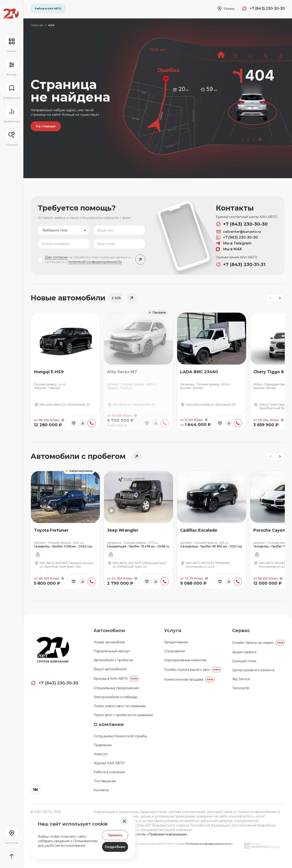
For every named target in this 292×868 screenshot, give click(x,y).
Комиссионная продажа (189, 679)
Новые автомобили (109, 642)
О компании (109, 724)
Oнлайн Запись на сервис (258, 643)
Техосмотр (241, 688)
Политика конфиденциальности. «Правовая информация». (141, 834)
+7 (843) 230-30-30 (242, 224)
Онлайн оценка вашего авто (193, 670)
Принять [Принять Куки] (115, 835)
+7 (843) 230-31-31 (241, 264)
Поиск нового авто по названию (120, 706)
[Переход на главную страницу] (11, 14)
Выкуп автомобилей (110, 669)
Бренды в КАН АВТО (116, 679)
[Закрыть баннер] (124, 821)
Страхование (175, 651)
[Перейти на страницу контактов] (12, 836)
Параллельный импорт (112, 651)
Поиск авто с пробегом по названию (123, 715)
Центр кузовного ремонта (253, 670)
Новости (101, 754)
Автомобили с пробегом (113, 660)
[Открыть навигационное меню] (12, 44)
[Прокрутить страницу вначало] (12, 856)
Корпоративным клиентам (185, 660)
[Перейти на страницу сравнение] (12, 114)
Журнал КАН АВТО (109, 763)
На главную (46, 126)
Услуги (173, 630)
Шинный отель (244, 661)
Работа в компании (109, 772)
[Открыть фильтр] (12, 67)
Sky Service (241, 679)
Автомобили (109, 630)
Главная (37, 25)
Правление (103, 745)
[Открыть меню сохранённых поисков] (12, 138)
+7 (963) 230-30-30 (237, 238)
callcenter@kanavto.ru (238, 232)
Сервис (241, 630)
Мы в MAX (229, 249)
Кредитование (176, 642)
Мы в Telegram (234, 243)
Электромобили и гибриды (116, 697)
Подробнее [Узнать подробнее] (115, 847)
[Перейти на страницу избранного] (12, 91)
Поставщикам (105, 781)
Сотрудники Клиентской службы (120, 736)
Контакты (101, 790)
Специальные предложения (116, 688)
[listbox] (64, 230)
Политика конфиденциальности (209, 844)
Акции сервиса (244, 652)
